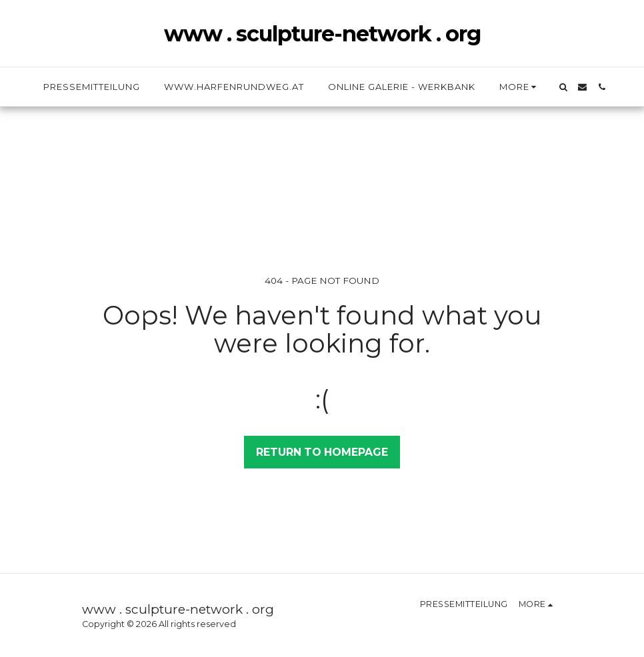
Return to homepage (322, 452)
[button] (563, 87)
